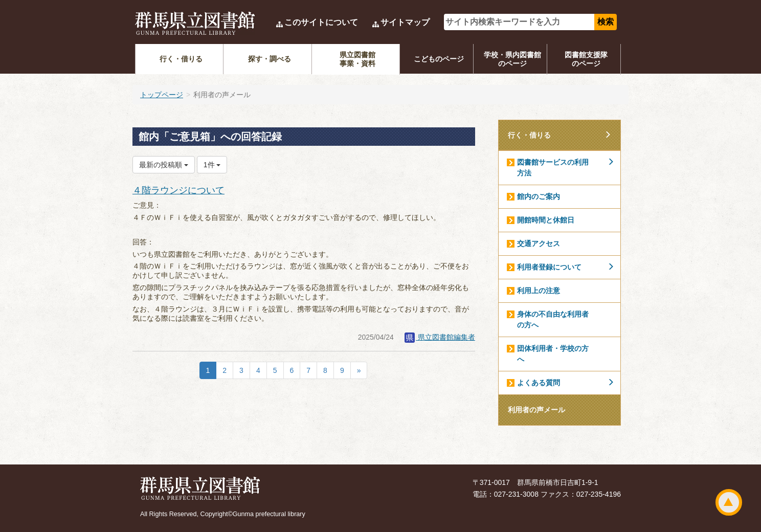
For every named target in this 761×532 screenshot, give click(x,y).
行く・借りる (181, 59)
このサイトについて (321, 22)
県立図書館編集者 (440, 337)
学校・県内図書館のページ (512, 59)
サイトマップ (405, 22)
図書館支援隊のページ (586, 59)
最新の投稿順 (164, 165)
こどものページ (439, 59)
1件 (212, 165)
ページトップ (729, 502)
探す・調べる (270, 59)
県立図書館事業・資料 (357, 59)
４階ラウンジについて (178, 190)
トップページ (162, 95)
